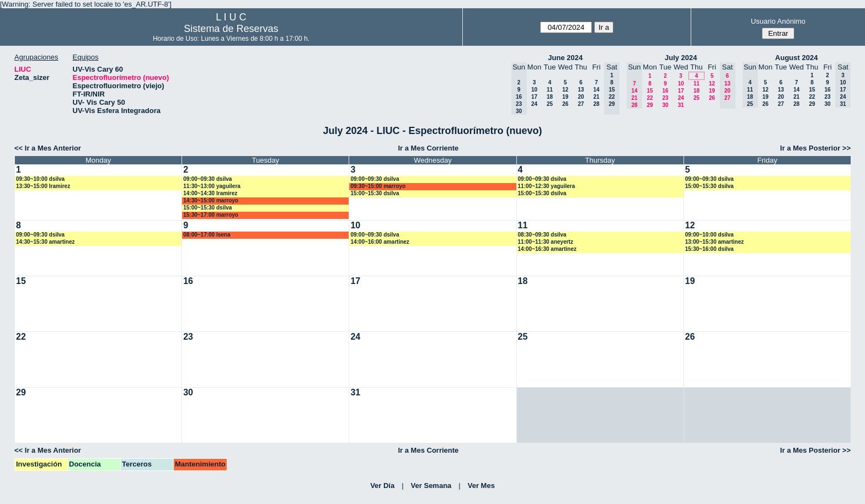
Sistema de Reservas (231, 29)
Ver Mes (481, 486)
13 (581, 90)
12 (565, 90)
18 (550, 97)
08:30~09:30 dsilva (542, 235)
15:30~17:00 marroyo (211, 215)
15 (650, 91)
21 (596, 97)
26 (565, 104)
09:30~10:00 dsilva (40, 179)
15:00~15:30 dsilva (207, 208)
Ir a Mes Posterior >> (815, 148)
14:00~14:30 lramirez (210, 193)
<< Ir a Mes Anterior (48, 148)
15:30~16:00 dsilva (709, 249)
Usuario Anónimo (778, 21)
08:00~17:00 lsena (207, 235)
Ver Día (382, 486)
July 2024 (681, 58)
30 (665, 105)
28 (596, 104)
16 (665, 91)
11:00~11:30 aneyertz (546, 242)
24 (534, 104)
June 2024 (565, 58)
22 (650, 98)
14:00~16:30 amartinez (547, 249)
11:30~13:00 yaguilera (212, 186)
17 (534, 97)
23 (665, 98)
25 (550, 104)
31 (681, 105)
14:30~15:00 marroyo (211, 200)
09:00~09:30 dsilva (207, 179)
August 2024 (796, 58)
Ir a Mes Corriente (428, 148)
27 (581, 104)
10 (534, 90)
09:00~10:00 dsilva (709, 235)
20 (581, 97)
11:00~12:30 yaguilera (547, 186)
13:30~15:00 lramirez (43, 186)
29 (650, 105)
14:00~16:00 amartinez (380, 242)
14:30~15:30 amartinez (45, 242)
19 (565, 97)
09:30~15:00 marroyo (378, 186)
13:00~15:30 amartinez (714, 242)
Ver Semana (431, 486)
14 (596, 90)
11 (550, 90)
